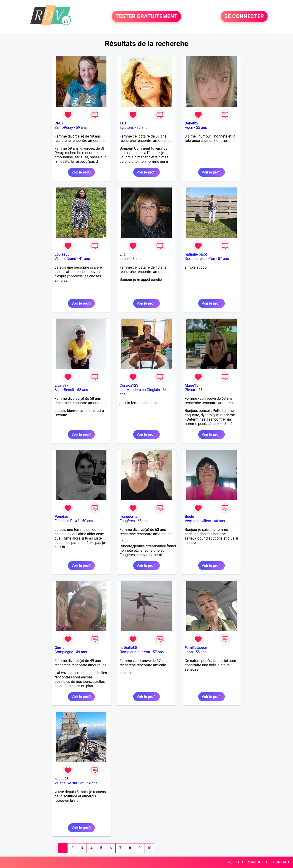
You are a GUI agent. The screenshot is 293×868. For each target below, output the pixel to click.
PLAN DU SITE (258, 862)
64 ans (92, 783)
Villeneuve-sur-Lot (69, 783)
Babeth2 (192, 123)
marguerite (129, 517)
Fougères (127, 521)
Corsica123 (129, 385)
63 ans (143, 521)
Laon (124, 259)
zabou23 (62, 779)
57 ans (223, 259)
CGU (239, 862)
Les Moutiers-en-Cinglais (140, 390)
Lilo (123, 254)
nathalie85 (128, 648)
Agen (189, 128)
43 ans (136, 259)
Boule (189, 517)
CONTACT (281, 862)
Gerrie (59, 648)
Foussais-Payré (67, 521)
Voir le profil (81, 172)
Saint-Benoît (64, 390)
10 (149, 848)
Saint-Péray (64, 128)
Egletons (127, 128)
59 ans (81, 128)
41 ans (84, 259)
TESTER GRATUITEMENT (146, 17)
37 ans (142, 128)
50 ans (88, 521)
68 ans (204, 390)
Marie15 (191, 385)
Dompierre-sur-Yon (200, 259)
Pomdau (61, 517)
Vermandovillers (198, 521)
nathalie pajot (196, 254)
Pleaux (190, 390)
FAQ (229, 862)
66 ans (219, 521)
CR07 (59, 123)
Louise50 (62, 254)
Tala (123, 123)
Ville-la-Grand (65, 259)
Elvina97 (61, 385)
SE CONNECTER (244, 17)
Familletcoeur (196, 648)
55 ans (201, 128)
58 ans (83, 390)
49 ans (81, 652)
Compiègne (64, 652)
